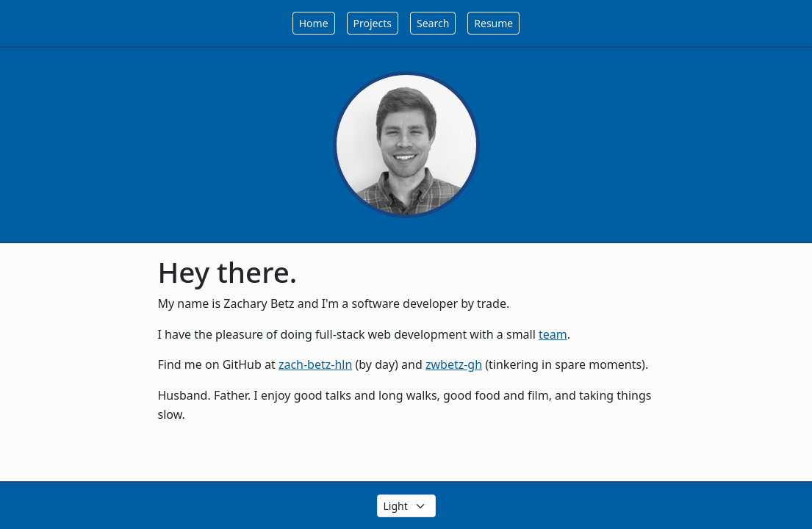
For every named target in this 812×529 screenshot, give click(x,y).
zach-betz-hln (315, 364)
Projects (373, 23)
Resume (493, 23)
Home (314, 23)
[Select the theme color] (406, 506)
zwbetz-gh (454, 364)
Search (433, 23)
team (553, 334)
